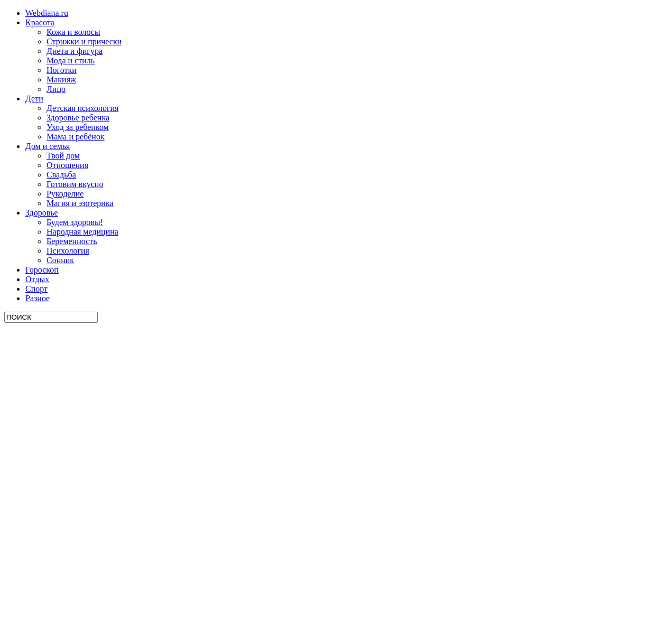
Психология (68, 251)
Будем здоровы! (75, 222)
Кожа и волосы (73, 32)
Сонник (60, 260)
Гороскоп (42, 270)
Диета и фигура (75, 51)
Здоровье (42, 213)
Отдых (37, 279)
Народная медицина (82, 232)
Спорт (36, 289)
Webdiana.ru (47, 13)
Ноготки (62, 70)
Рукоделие (65, 194)
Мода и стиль (71, 60)
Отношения (67, 165)
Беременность (72, 241)
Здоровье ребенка (78, 118)
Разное (38, 298)
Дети (34, 99)
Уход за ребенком (78, 127)
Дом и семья (48, 146)
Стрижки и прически (84, 41)
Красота (40, 22)
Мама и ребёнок (76, 137)
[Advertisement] (84, 481)
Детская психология (82, 108)
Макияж (61, 80)
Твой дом (63, 156)
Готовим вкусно (75, 184)
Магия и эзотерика (80, 203)
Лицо (56, 89)
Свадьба (61, 175)
